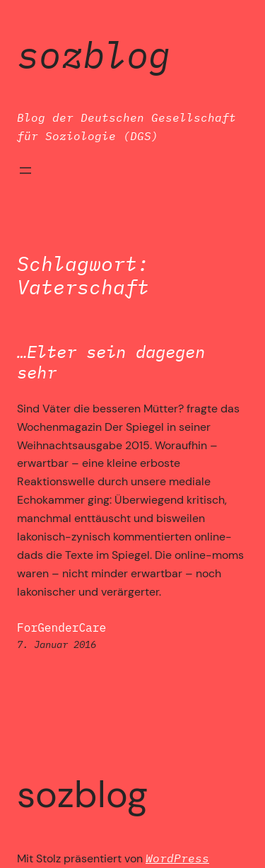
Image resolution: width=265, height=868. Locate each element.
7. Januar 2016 (57, 644)
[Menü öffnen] (25, 170)
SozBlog (94, 54)
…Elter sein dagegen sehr (111, 362)
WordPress (177, 858)
